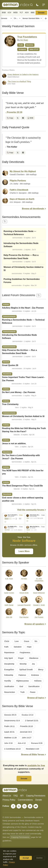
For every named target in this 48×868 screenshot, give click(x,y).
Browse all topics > (37, 698)
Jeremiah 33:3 (26, 732)
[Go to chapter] (45, 18)
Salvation (18, 647)
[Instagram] (24, 806)
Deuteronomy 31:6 (12, 721)
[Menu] (44, 5)
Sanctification (34, 686)
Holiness (38, 681)
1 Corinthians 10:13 (12, 749)
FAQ (16, 796)
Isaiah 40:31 (9, 732)
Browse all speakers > (35, 624)
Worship (23, 664)
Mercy (41, 670)
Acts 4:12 (22, 743)
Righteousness (22, 681)
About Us (7, 796)
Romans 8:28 (37, 743)
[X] (19, 806)
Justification (9, 686)
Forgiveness (25, 652)
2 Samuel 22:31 (32, 721)
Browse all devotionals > (34, 209)
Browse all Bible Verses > (34, 754)
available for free (36, 765)
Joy (33, 664)
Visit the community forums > (32, 510)
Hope (29, 647)
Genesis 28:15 (10, 715)
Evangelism (9, 670)
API (22, 796)
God (21, 686)
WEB (15, 13)
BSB (4, 13)
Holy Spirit (9, 658)
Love (17, 641)
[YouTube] (36, 806)
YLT (21, 13)
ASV (27, 13)
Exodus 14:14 (28, 715)
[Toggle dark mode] (37, 5)
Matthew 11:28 (10, 738)
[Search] (31, 5)
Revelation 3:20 (33, 749)
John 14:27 (27, 738)
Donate (41, 13)
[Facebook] (13, 806)
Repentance (9, 652)
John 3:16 (8, 743)
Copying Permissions (36, 796)
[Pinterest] (30, 806)
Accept (26, 858)
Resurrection (10, 692)
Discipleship (9, 664)
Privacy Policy (9, 800)
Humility (8, 681)
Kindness (35, 675)
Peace (33, 692)
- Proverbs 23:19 (14, 112)
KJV (10, 13)
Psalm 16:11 (9, 726)
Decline (39, 858)
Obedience (34, 658)
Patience (22, 675)
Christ (7, 641)
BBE (33, 13)
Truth (22, 692)
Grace (26, 641)
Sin (36, 641)
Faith (6, 647)
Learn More (24, 551)
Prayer (21, 658)
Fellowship (9, 675)
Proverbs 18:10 (26, 726)
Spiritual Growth (26, 670)
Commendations (25, 800)
